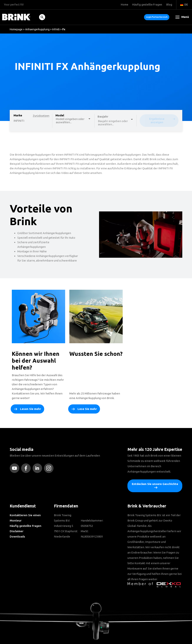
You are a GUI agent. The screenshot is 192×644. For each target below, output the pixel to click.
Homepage (16, 29)
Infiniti (56, 29)
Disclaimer (17, 531)
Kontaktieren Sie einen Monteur (25, 518)
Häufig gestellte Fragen (26, 526)
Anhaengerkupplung (37, 29)
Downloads (17, 536)
